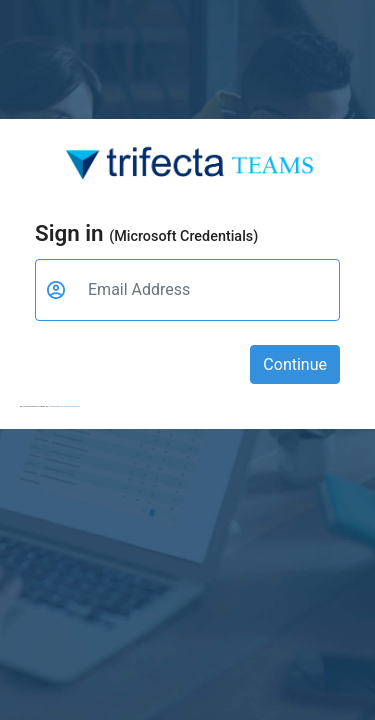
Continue (295, 364)
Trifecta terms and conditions (64, 406)
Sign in (146, 233)
